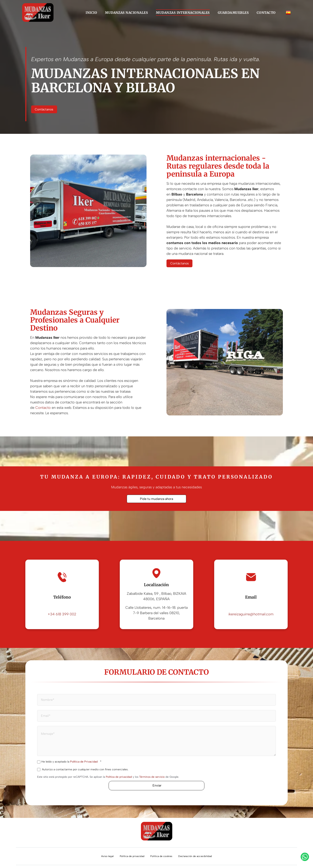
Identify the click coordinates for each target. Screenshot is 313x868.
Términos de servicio (152, 777)
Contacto (43, 408)
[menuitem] (91, 12)
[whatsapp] (305, 857)
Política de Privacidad (84, 762)
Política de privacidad (119, 777)
